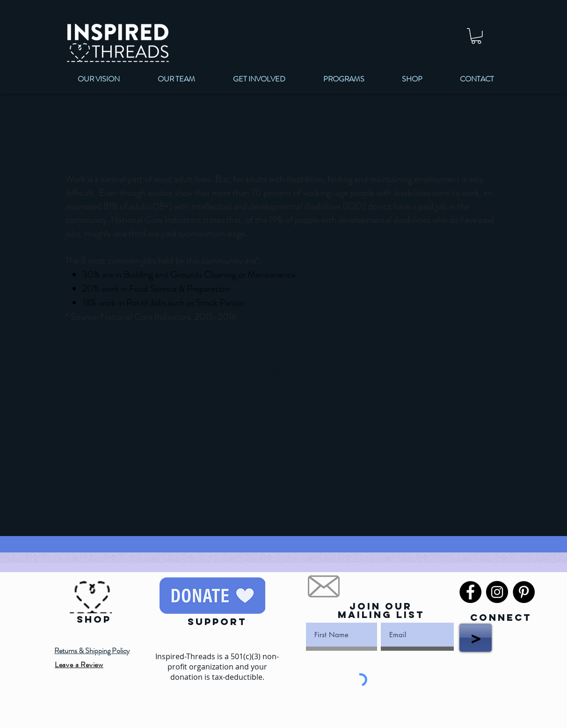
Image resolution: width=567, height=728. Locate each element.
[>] (476, 638)
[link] (476, 36)
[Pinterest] (524, 592)
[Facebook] (470, 592)
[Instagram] (497, 592)
